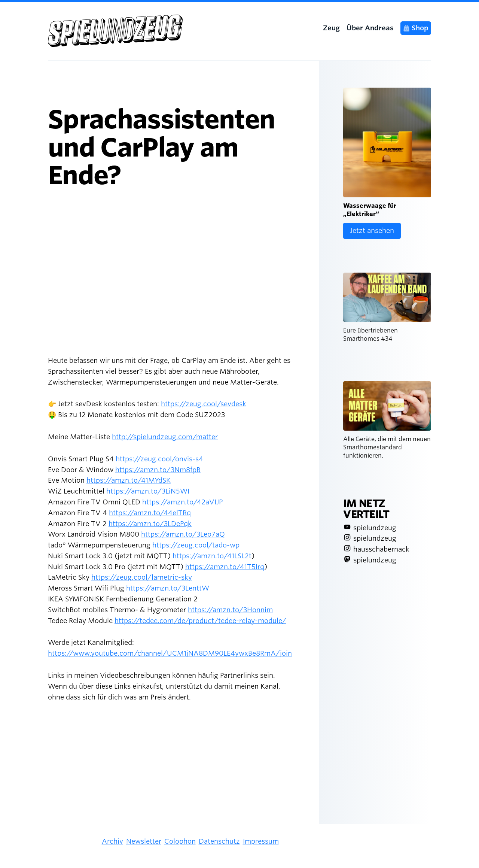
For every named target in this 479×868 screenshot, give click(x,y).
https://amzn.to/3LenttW (168, 588)
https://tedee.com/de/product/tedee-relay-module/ (200, 621)
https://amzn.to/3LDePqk (150, 524)
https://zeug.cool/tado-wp (196, 545)
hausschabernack (381, 549)
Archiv (112, 841)
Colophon (180, 841)
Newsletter (144, 841)
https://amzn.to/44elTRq (150, 513)
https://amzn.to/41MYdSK (129, 480)
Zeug (331, 28)
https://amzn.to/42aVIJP (183, 502)
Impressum (261, 841)
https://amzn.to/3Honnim (230, 610)
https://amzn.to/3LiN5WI (148, 491)
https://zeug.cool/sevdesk (204, 404)
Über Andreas (370, 28)
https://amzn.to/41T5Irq (225, 567)
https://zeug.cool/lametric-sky (142, 577)
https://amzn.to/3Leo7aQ (183, 534)
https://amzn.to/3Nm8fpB (158, 470)
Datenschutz (219, 841)
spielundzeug (375, 528)
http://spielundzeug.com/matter (165, 437)
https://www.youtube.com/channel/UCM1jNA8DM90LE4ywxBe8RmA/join (170, 653)
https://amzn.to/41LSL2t (212, 556)
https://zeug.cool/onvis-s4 (159, 459)
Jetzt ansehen (372, 230)
